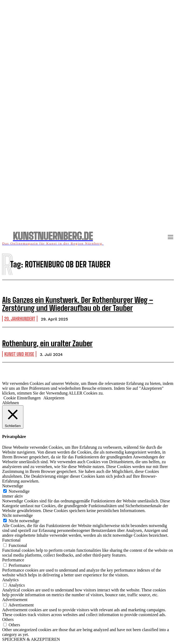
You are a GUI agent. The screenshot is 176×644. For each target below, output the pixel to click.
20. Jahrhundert (20, 319)
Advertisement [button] (15, 600)
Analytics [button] (10, 580)
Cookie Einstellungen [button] (22, 398)
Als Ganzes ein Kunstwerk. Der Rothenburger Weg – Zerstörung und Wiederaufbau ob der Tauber (78, 304)
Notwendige (19, 491)
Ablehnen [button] (10, 403)
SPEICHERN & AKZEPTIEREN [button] (31, 639)
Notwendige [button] (13, 486)
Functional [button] (11, 540)
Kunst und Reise (19, 354)
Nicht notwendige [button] (17, 515)
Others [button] (8, 619)
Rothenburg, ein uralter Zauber (47, 343)
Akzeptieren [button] (54, 398)
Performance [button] (13, 560)
